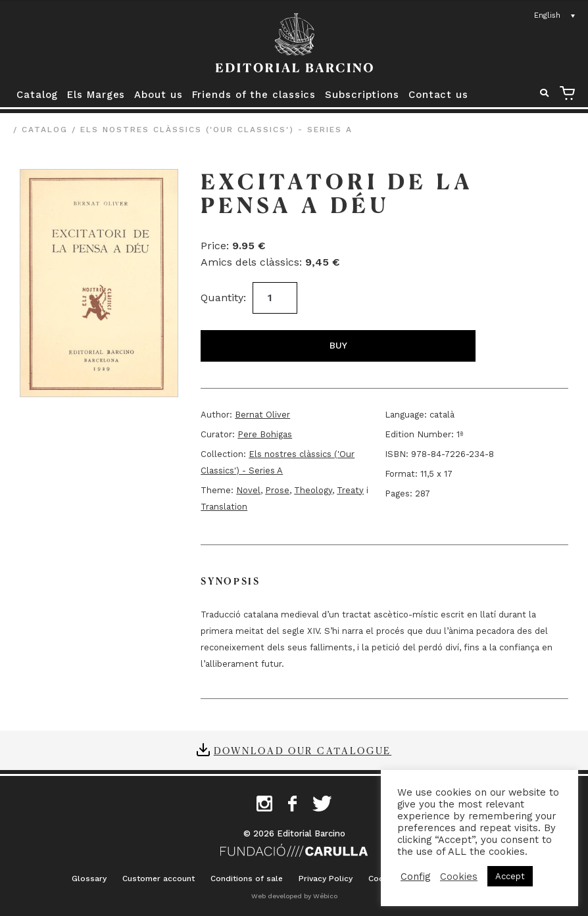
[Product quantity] (275, 298)
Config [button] (415, 877)
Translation (224, 507)
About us (158, 95)
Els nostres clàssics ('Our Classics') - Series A (216, 130)
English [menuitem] (547, 15)
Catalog (37, 95)
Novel (248, 490)
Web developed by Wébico (294, 896)
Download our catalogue (303, 750)
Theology (313, 490)
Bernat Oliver (262, 415)
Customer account (159, 879)
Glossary (89, 879)
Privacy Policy (326, 879)
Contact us (438, 95)
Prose (277, 490)
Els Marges (96, 95)
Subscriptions (362, 95)
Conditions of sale (247, 879)
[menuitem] (555, 16)
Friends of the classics (254, 95)
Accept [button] (510, 876)
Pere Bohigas (265, 434)
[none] (555, 16)
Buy (338, 345)
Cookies (459, 877)
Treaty (350, 490)
